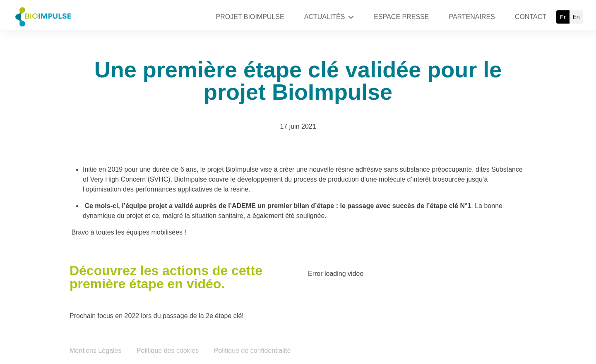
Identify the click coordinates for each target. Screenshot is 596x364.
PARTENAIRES (472, 17)
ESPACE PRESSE (401, 17)
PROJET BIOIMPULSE (250, 17)
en (576, 17)
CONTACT (531, 17)
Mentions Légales (95, 351)
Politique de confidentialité (252, 351)
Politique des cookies (168, 351)
